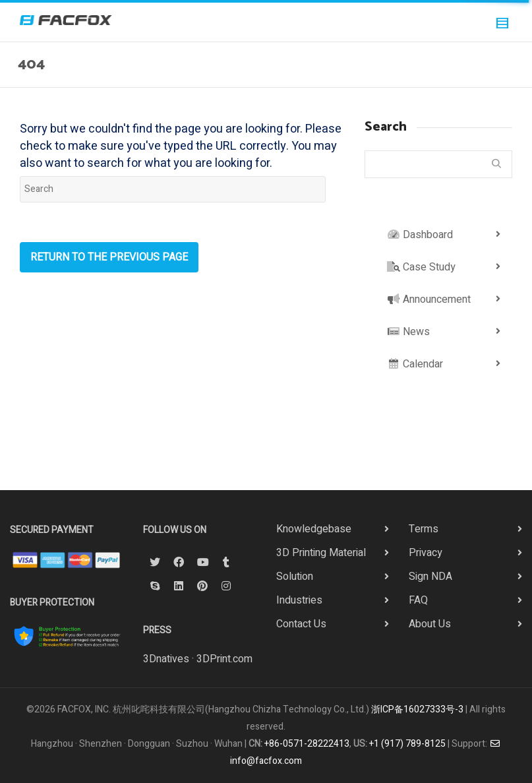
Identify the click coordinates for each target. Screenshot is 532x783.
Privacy (426, 553)
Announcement (429, 299)
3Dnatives (166, 659)
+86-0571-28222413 (307, 744)
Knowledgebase (314, 529)
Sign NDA (430, 577)
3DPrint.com (224, 659)
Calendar (415, 364)
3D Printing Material (321, 553)
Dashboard (420, 235)
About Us (430, 624)
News (408, 332)
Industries (299, 600)
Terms (424, 529)
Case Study (421, 267)
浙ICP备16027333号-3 (417, 709)
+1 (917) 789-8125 (407, 744)
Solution (295, 577)
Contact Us (301, 624)
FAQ (418, 600)
